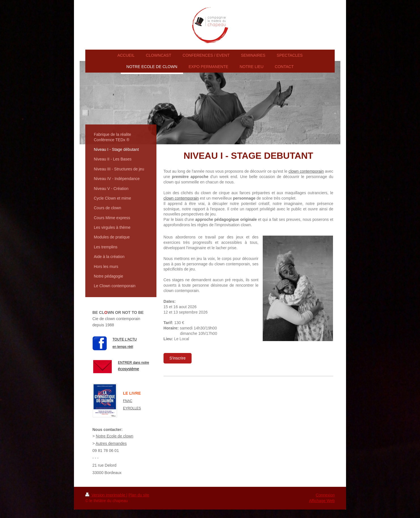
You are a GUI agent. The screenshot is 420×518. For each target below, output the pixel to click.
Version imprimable (106, 495)
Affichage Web (322, 501)
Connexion (325, 495)
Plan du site (139, 495)
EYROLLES (132, 408)
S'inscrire (178, 358)
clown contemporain (306, 171)
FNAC (128, 401)
